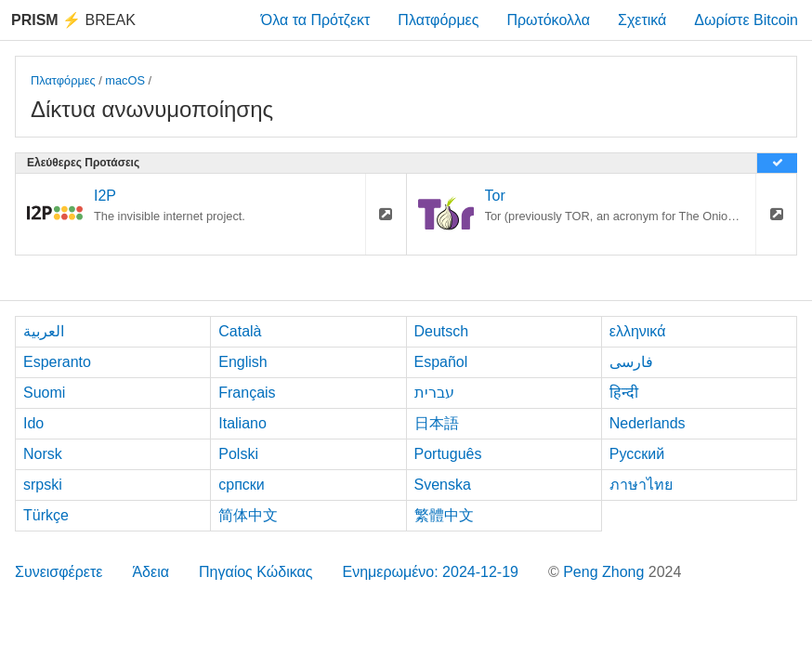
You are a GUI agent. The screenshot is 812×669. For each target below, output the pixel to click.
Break (73, 20)
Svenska (443, 485)
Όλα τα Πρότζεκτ (316, 20)
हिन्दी (624, 393)
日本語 (437, 423)
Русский (637, 454)
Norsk (43, 454)
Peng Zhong (606, 572)
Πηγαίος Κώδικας (256, 572)
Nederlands (648, 423)
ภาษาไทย (641, 485)
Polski (238, 454)
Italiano (242, 423)
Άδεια (151, 572)
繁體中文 (444, 515)
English (242, 362)
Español (441, 362)
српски (242, 485)
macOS (125, 80)
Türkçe (46, 515)
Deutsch (442, 331)
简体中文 (248, 515)
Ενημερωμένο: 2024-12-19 (430, 572)
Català (240, 331)
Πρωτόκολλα (548, 20)
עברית (434, 393)
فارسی (631, 362)
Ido (33, 423)
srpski (43, 485)
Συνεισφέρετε (59, 572)
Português (448, 454)
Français (247, 393)
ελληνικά (638, 331)
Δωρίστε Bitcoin (746, 20)
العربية (44, 331)
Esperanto (57, 362)
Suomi (44, 393)
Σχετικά (642, 20)
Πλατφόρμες (438, 20)
